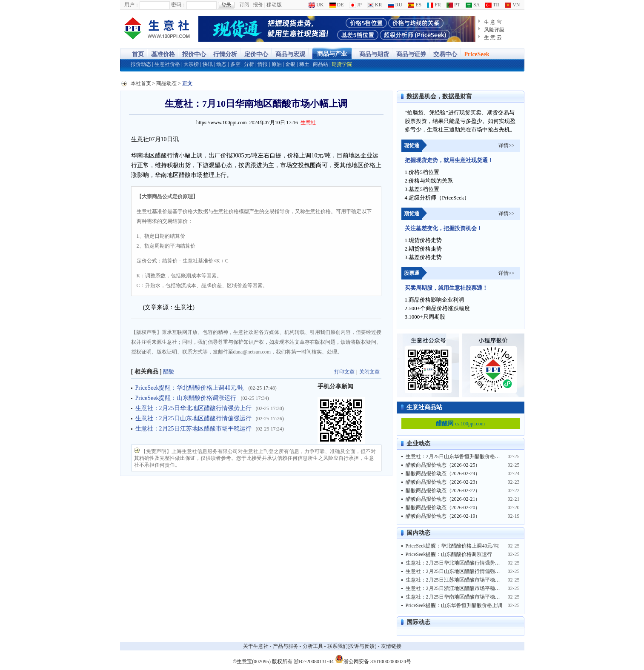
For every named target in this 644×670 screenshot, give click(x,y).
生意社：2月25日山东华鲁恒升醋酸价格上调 (455, 456)
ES (415, 5)
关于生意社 (256, 646)
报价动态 (141, 64)
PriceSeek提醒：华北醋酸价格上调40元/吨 (190, 388)
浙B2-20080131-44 (314, 661)
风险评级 (494, 30)
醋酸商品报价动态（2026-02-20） (443, 507)
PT (453, 5)
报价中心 (194, 54)
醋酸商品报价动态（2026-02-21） (443, 499)
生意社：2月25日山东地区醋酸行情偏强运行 (193, 418)
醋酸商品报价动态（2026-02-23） (443, 482)
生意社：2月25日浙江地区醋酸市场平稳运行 (455, 588)
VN (512, 5)
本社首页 (141, 83)
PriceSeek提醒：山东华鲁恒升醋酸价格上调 (454, 605)
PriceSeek (477, 54)
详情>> (507, 145)
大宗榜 (191, 64)
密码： (179, 5)
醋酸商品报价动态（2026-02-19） (443, 516)
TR (492, 5)
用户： (132, 5)
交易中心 (445, 54)
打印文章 (344, 372)
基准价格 (163, 54)
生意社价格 (167, 64)
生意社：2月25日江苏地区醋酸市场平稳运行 (193, 429)
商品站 (321, 64)
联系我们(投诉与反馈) (352, 646)
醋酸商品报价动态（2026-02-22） (443, 490)
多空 (235, 64)
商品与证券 (411, 54)
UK (316, 5)
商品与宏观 (290, 54)
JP (356, 5)
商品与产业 (332, 54)
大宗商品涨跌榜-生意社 (157, 29)
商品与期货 (374, 54)
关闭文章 (369, 372)
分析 (249, 64)
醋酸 (169, 372)
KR (375, 5)
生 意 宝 (493, 22)
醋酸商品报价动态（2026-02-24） (443, 473)
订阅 (244, 5)
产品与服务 (286, 646)
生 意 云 (493, 37)
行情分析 (225, 54)
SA (473, 5)
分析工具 (313, 646)
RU (395, 5)
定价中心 (256, 54)
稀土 (304, 64)
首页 (138, 54)
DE (337, 5)
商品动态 (166, 83)
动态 (221, 64)
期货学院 (342, 64)
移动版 (274, 5)
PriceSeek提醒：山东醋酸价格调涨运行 (186, 398)
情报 (263, 64)
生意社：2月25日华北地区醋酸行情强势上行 (193, 408)
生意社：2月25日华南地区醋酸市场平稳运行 (455, 597)
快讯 (208, 64)
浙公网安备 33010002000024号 (373, 659)
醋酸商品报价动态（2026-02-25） (443, 465)
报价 (258, 5)
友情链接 (391, 646)
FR (434, 5)
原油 (277, 64)
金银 (290, 64)
